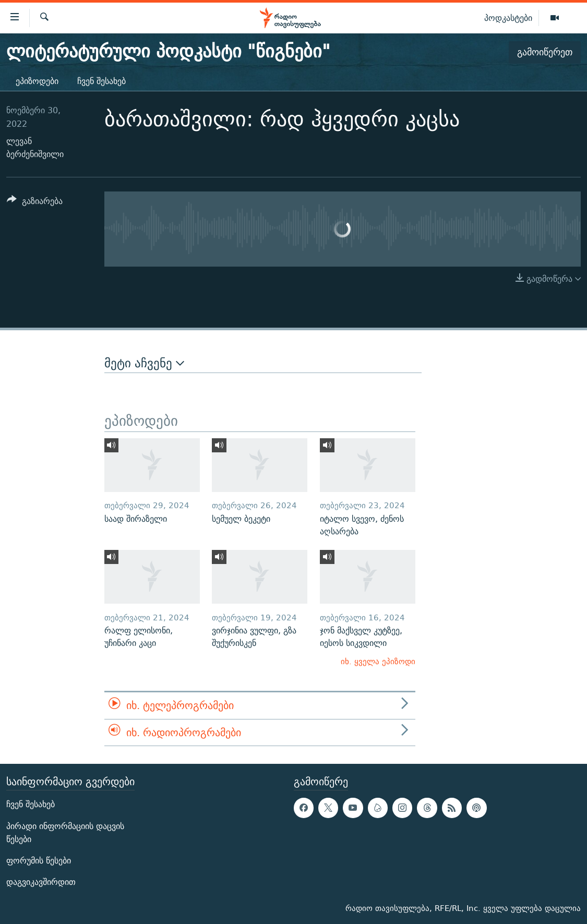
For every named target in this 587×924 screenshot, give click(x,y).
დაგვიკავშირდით (41, 882)
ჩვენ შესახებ (101, 81)
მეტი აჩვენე (144, 363)
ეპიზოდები (37, 81)
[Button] (35, 203)
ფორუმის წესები (39, 861)
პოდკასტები (508, 18)
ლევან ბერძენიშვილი (35, 148)
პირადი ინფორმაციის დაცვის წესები (65, 833)
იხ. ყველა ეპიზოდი (378, 661)
